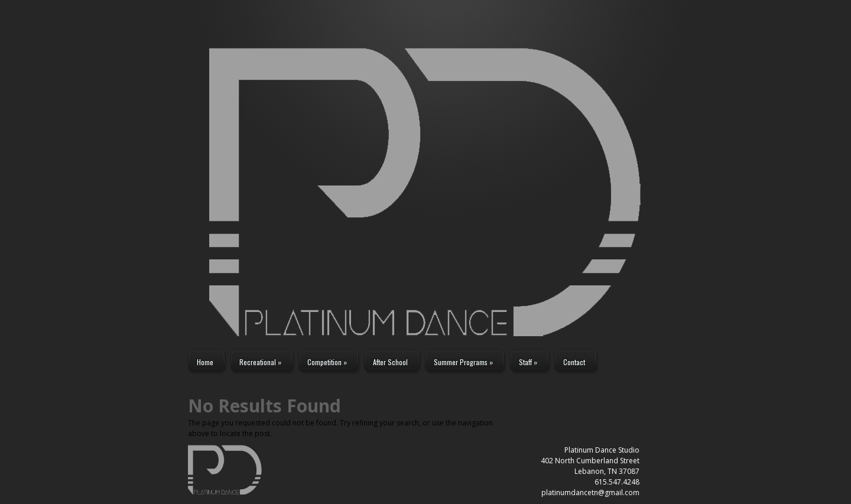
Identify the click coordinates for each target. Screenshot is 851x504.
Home (205, 362)
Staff (528, 362)
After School (390, 362)
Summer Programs (463, 362)
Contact (574, 362)
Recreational (260, 362)
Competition (327, 362)
